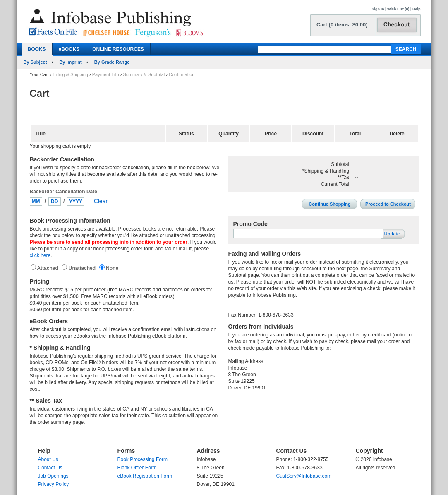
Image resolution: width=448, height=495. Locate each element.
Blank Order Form (137, 468)
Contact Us (50, 468)
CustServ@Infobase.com (304, 476)
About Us (48, 459)
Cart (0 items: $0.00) (342, 25)
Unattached (83, 268)
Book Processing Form (143, 459)
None (111, 268)
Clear (101, 201)
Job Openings (53, 476)
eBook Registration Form (145, 476)
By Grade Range (112, 62)
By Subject (35, 62)
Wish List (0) (398, 9)
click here (40, 255)
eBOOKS (69, 49)
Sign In (378, 9)
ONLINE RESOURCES (118, 49)
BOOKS (37, 49)
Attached (49, 268)
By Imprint (70, 62)
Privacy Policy (54, 484)
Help (417, 9)
